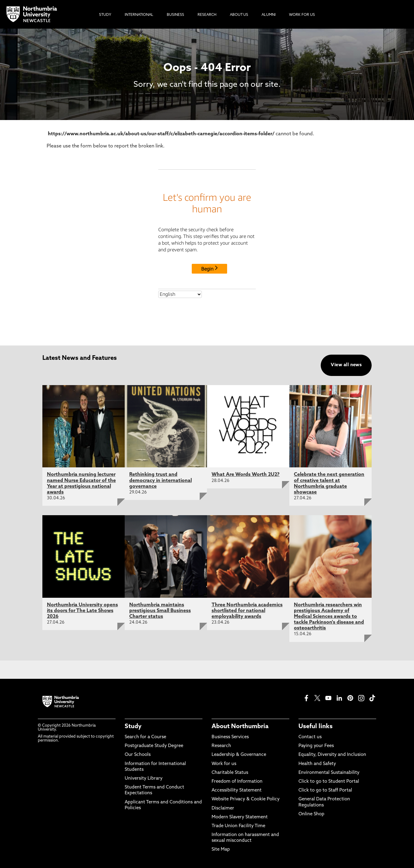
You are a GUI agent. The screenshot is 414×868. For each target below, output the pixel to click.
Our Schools (138, 755)
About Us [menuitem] (239, 15)
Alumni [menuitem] (269, 15)
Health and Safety (317, 764)
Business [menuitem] (175, 15)
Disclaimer (223, 808)
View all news (346, 365)
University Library (144, 779)
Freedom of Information (237, 782)
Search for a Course (145, 737)
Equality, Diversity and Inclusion (332, 755)
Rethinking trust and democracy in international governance (161, 480)
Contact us (310, 737)
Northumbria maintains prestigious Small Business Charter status (160, 611)
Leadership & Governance (239, 755)
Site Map (221, 850)
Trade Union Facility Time (238, 826)
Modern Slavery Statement (240, 817)
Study (133, 727)
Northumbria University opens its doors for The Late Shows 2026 (82, 611)
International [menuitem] (139, 15)
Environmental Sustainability (329, 773)
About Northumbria (240, 727)
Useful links (316, 727)
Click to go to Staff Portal (325, 790)
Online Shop (311, 814)
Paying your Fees (316, 746)
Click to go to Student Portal (329, 782)
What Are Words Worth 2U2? (246, 475)
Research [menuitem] (207, 15)
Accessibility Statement (237, 790)
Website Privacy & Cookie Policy (246, 799)
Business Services (230, 737)
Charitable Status (230, 773)
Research (221, 746)
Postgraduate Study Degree (154, 746)
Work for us (224, 764)
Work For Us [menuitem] (302, 15)
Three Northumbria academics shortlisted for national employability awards (247, 611)
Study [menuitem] (105, 15)
